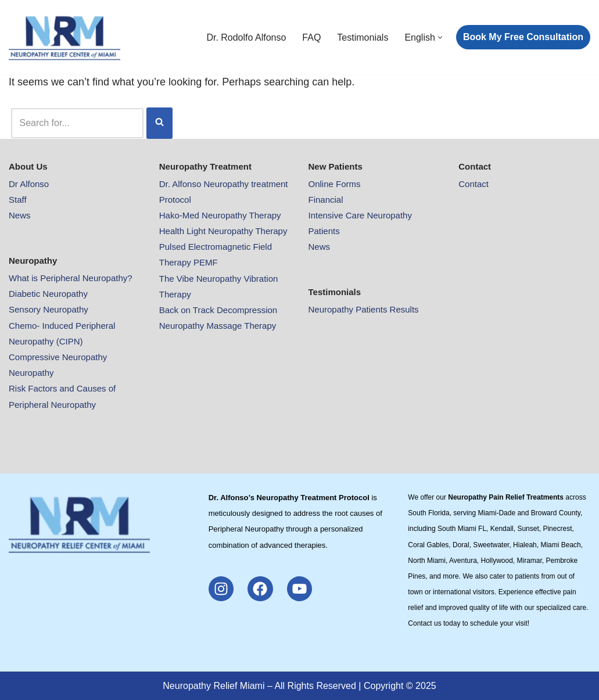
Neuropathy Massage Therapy (218, 326)
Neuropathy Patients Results (364, 309)
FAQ (311, 37)
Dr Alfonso (29, 184)
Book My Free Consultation (523, 37)
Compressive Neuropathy (58, 357)
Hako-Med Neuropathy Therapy (220, 215)
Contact (474, 184)
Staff (18, 200)
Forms (348, 184)
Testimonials (363, 37)
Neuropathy (31, 373)
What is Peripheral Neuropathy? (71, 278)
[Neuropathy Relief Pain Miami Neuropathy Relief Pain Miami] (64, 37)
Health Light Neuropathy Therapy (223, 231)
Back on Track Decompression (218, 310)
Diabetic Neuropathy (48, 294)
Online (322, 184)
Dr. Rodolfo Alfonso (246, 37)
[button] (440, 37)
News (20, 215)
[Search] (77, 123)
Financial (326, 200)
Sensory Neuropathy (49, 309)
